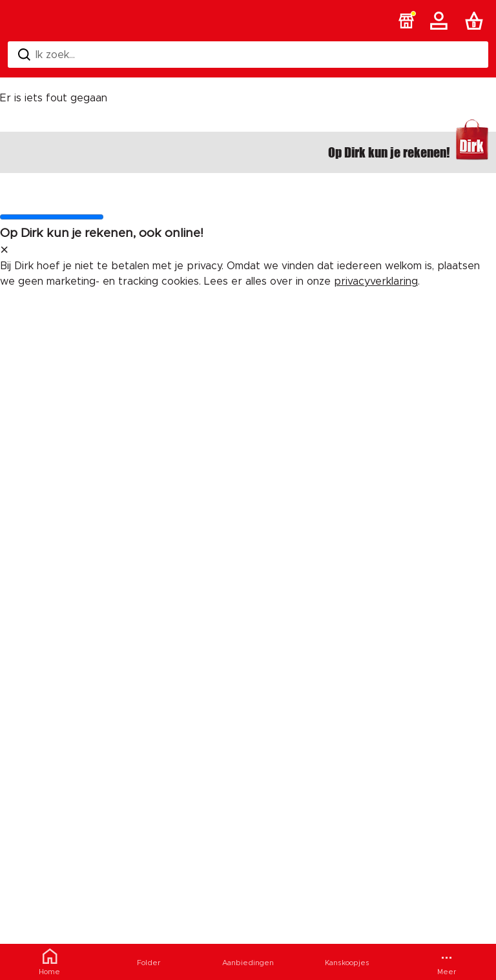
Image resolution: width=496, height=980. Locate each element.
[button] (406, 21)
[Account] (441, 21)
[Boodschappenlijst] (477, 21)
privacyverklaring (376, 281)
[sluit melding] (4, 250)
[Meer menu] (446, 962)
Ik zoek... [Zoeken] (46, 55)
